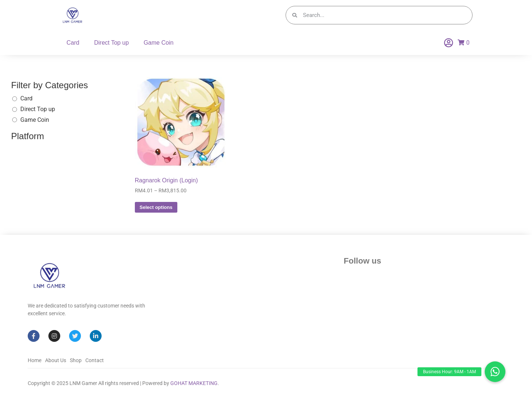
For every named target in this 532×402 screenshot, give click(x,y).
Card (73, 43)
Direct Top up (112, 43)
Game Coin (159, 43)
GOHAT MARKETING (194, 383)
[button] (495, 372)
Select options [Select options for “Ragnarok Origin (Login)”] (156, 207)
